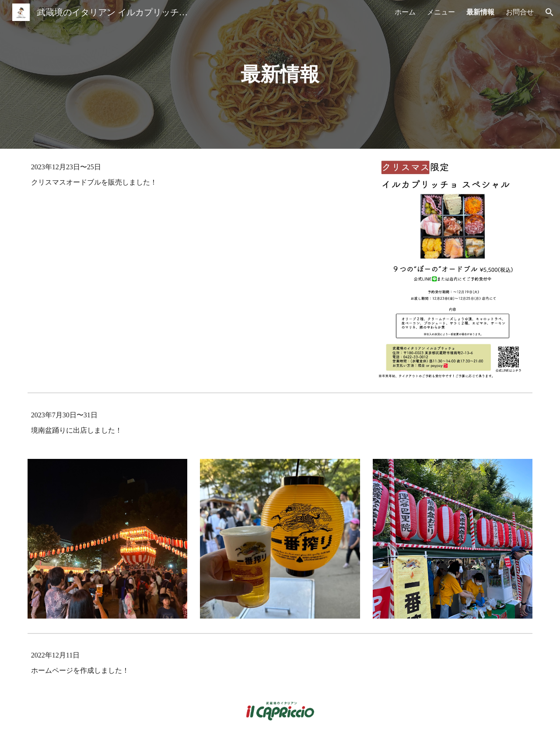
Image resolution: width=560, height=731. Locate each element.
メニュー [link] (441, 12)
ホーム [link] (405, 12)
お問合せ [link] (520, 12)
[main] (280, 75)
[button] (549, 12)
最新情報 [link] (480, 12)
